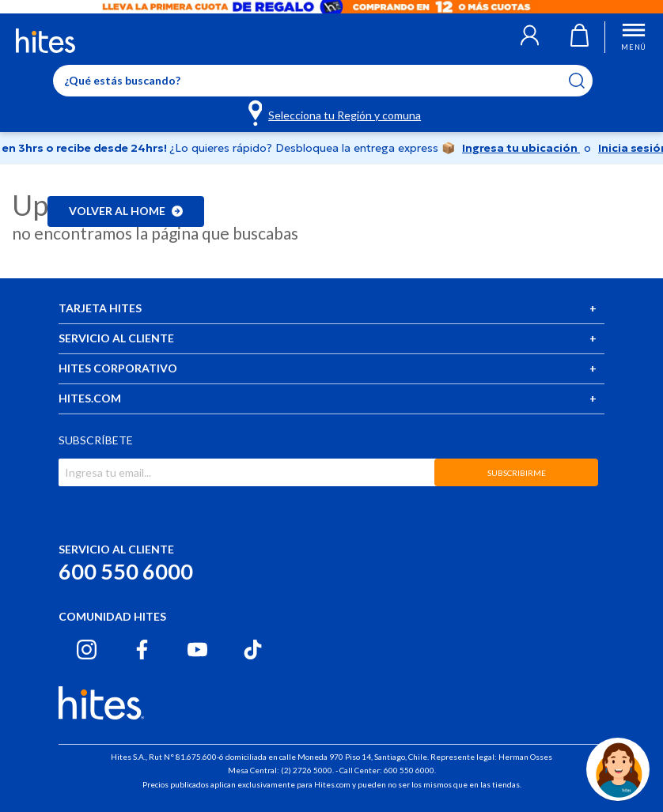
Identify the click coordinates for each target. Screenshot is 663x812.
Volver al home (126, 211)
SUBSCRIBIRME (517, 473)
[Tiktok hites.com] (253, 650)
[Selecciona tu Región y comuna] (336, 112)
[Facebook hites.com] (142, 650)
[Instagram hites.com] (87, 650)
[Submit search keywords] (587, 81)
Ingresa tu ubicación (521, 148)
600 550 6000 (126, 571)
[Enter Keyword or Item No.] (323, 81)
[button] (530, 37)
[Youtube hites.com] (197, 650)
